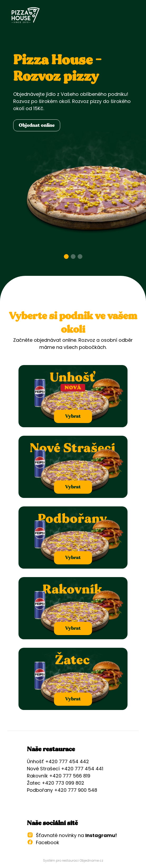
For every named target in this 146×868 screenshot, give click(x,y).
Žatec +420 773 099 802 (56, 783)
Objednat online (37, 125)
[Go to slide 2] (73, 257)
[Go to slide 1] (66, 257)
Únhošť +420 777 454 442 (58, 761)
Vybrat (73, 416)
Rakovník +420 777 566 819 (59, 776)
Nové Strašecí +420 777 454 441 (65, 769)
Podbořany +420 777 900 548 (62, 790)
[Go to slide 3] (80, 257)
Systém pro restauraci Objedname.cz (73, 860)
